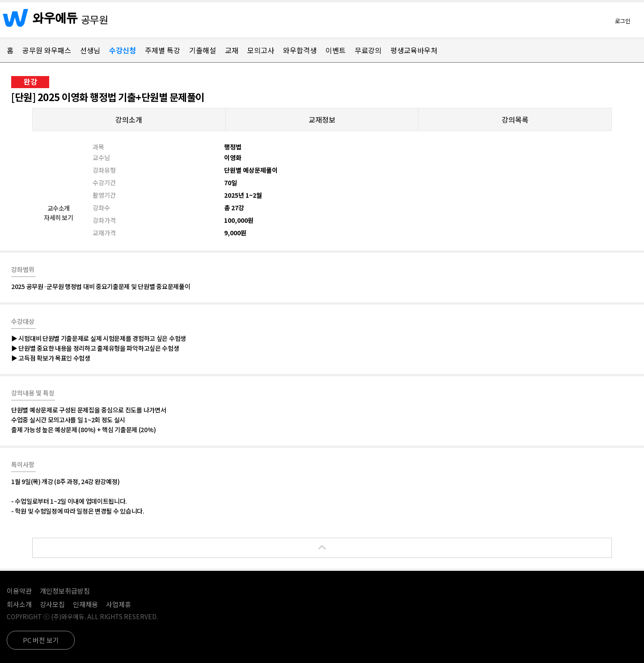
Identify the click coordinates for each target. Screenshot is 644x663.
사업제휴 (119, 604)
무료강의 (368, 50)
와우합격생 (300, 50)
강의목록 (515, 119)
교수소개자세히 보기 (58, 213)
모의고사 (261, 50)
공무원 (95, 19)
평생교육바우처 (414, 50)
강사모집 (52, 604)
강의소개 (129, 119)
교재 (232, 50)
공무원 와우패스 (47, 50)
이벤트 (336, 50)
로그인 (623, 21)
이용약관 (19, 591)
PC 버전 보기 (41, 640)
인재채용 (85, 604)
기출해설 (203, 50)
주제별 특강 (163, 50)
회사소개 (19, 604)
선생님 (90, 50)
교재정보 (322, 119)
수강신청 (123, 50)
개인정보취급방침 (65, 591)
